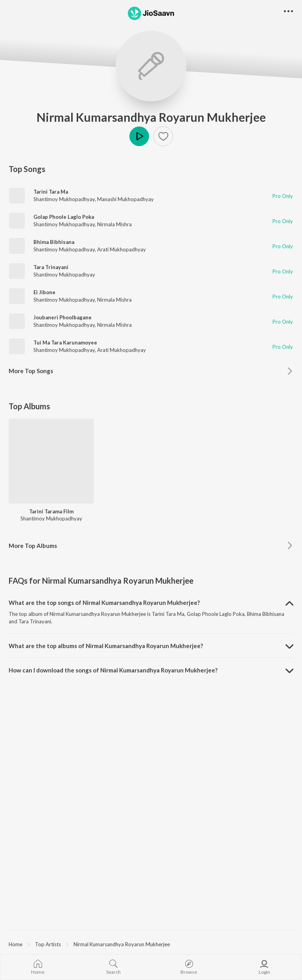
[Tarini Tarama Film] (51, 461)
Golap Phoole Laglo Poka (64, 217)
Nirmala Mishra (114, 224)
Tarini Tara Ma (51, 192)
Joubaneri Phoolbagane (63, 317)
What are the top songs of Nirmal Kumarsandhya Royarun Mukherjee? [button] (104, 603)
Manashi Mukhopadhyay (125, 199)
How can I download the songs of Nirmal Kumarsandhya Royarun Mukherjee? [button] (113, 670)
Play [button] (139, 136)
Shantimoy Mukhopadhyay (64, 199)
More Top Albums (33, 546)
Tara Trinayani (51, 267)
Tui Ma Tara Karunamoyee (65, 343)
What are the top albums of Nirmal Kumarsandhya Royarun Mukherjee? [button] (106, 646)
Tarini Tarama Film (51, 511)
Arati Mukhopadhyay (122, 249)
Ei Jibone (44, 292)
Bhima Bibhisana (54, 242)
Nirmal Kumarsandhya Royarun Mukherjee (151, 117)
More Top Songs (31, 371)
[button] (163, 136)
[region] (151, 944)
